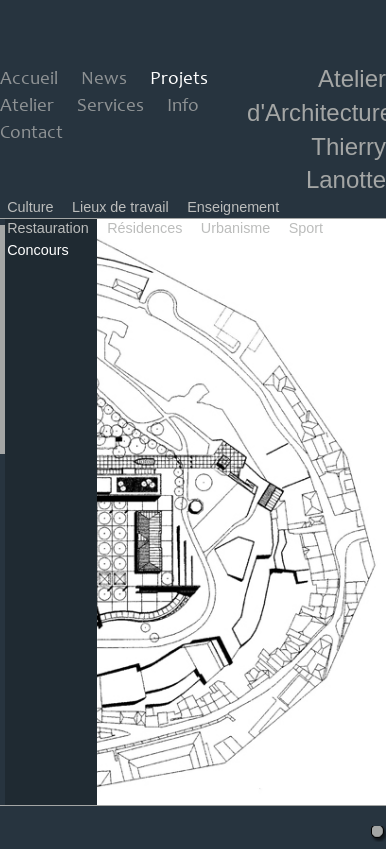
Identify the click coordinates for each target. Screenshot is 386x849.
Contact (31, 133)
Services (110, 106)
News (104, 79)
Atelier (27, 106)
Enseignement (233, 207)
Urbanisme (236, 228)
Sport (306, 228)
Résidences (144, 228)
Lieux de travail (120, 207)
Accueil (29, 79)
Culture (30, 207)
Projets (179, 79)
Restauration (48, 228)
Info (183, 106)
